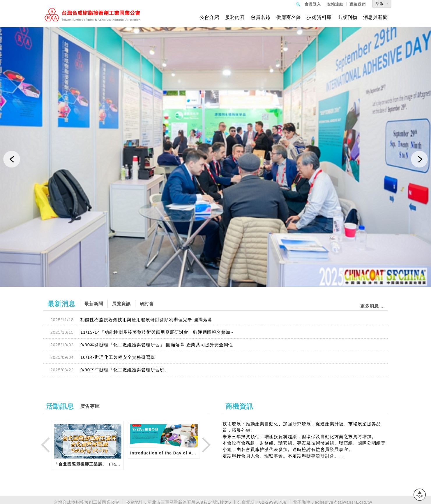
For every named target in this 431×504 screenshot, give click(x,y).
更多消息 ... (373, 306)
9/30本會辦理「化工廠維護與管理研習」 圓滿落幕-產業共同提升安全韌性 (157, 345)
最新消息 (61, 304)
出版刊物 (347, 17)
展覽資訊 (121, 304)
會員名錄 (261, 17)
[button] (12, 159)
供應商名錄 (289, 17)
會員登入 (313, 4)
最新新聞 (94, 304)
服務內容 (235, 17)
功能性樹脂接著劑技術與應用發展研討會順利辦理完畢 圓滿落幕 (146, 320)
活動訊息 (60, 406)
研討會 (147, 304)
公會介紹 (209, 17)
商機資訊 (239, 406)
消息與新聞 (376, 17)
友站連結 (335, 4)
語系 (380, 4)
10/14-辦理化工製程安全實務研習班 (118, 357)
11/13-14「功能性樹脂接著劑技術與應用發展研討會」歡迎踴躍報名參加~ (157, 332)
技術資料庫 (319, 17)
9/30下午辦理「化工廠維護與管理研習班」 (125, 370)
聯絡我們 (358, 4)
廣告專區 (90, 406)
